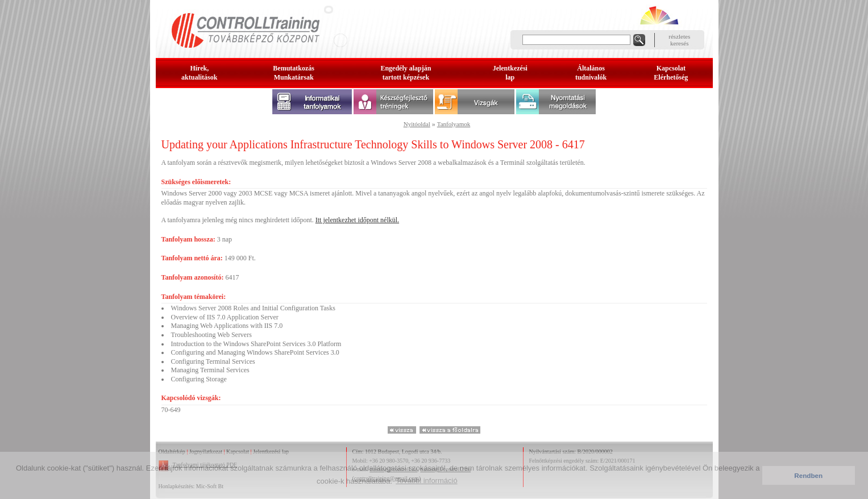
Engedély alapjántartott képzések (406, 73)
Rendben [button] (808, 475)
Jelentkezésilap (510, 73)
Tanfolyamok (454, 124)
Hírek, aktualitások (199, 73)
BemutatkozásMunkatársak (294, 73)
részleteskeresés (679, 40)
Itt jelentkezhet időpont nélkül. (357, 220)
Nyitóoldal (417, 124)
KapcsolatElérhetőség (671, 73)
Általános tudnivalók (591, 73)
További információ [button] (426, 481)
